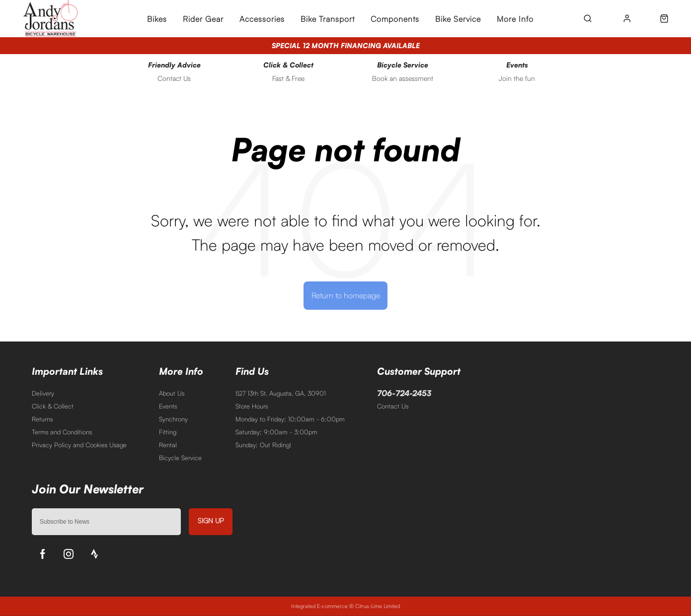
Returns (42, 419)
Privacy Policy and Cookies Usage (79, 445)
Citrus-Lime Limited (378, 606)
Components (395, 19)
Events (168, 406)
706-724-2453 (404, 393)
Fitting (168, 432)
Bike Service (458, 19)
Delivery (43, 393)
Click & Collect (53, 406)
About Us (172, 393)
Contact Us (393, 406)
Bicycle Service (180, 458)
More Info (515, 19)
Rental (168, 445)
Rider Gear (203, 19)
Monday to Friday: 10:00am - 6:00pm (290, 419)
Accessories (262, 19)
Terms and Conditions (62, 432)
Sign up (211, 520)
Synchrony (173, 419)
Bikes (157, 19)
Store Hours (252, 406)
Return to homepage (346, 295)
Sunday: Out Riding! (263, 445)
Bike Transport (328, 19)
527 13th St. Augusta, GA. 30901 (281, 393)
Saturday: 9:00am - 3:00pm (276, 432)
